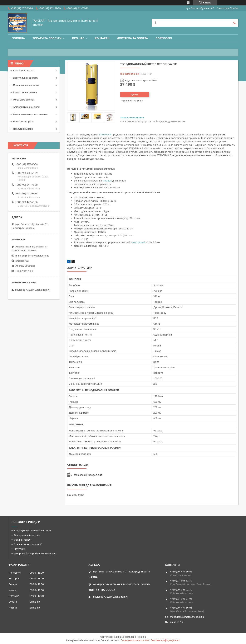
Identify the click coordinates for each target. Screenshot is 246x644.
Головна (18, 38)
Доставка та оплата (133, 38)
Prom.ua (141, 637)
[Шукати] (234, 23)
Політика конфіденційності (165, 640)
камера (107, 181)
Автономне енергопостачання (30, 114)
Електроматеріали (24, 122)
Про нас (78, 38)
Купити (135, 94)
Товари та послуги (47, 38)
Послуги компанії (23, 129)
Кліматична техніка (24, 71)
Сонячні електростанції (28, 544)
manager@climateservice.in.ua (32, 256)
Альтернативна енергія (26, 107)
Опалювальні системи (26, 85)
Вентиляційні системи (26, 78)
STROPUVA (105, 135)
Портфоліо (164, 38)
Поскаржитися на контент (135, 640)
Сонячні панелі (23, 540)
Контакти (102, 38)
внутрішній (139, 242)
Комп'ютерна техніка (25, 92)
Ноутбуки (20, 549)
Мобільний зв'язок (24, 100)
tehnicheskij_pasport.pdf (88, 475)
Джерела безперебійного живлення (35, 554)
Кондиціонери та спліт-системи (32, 531)
